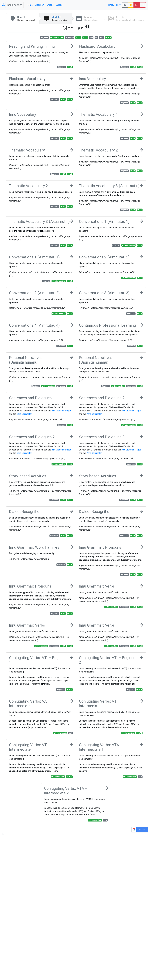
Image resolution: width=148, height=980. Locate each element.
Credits (50, 5)
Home (30, 5)
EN (137, 5)
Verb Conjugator (24, 414)
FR (143, 5)
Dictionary (40, 5)
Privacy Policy (114, 5)
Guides (59, 5)
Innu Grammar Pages (61, 411)
